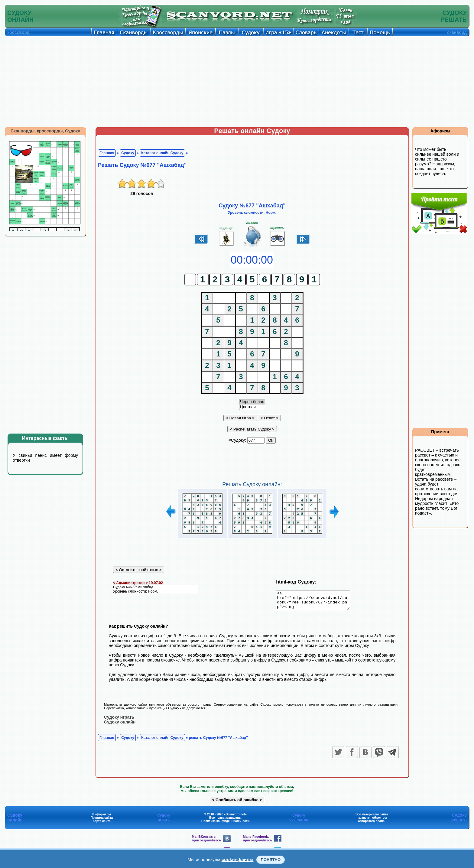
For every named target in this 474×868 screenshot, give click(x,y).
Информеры (102, 818)
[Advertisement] (237, 82)
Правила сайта (102, 821)
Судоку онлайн (120, 725)
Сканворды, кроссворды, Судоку (45, 131)
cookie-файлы (238, 859)
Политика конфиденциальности (225, 824)
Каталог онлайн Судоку (162, 153)
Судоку (128, 153)
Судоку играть (119, 720)
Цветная (252, 407)
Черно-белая (252, 402)
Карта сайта (102, 824)
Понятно (271, 860)
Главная (107, 153)
